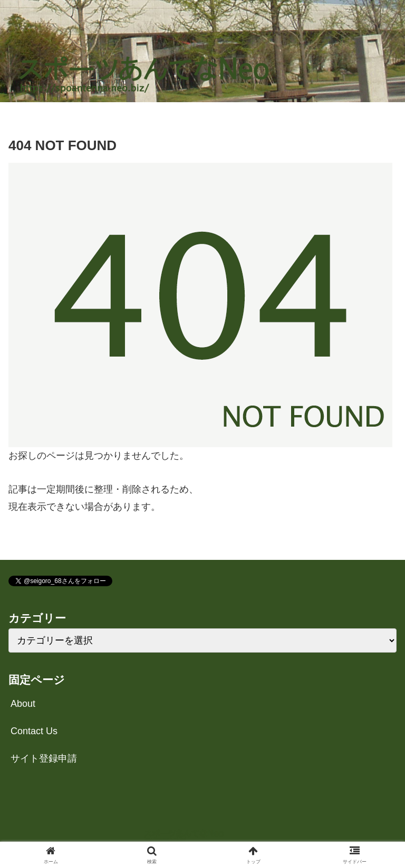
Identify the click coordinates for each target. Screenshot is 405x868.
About (23, 704)
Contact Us (34, 731)
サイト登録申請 (44, 758)
